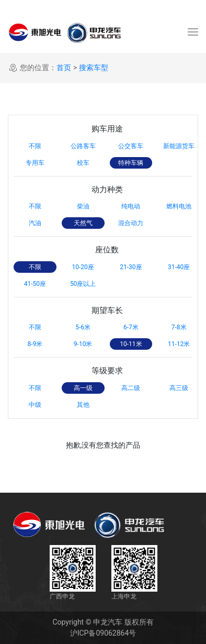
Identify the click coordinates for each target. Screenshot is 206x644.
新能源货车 (179, 146)
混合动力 (131, 223)
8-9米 (35, 344)
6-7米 (131, 327)
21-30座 (131, 267)
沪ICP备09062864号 (103, 633)
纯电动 (131, 206)
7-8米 (179, 327)
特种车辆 (131, 163)
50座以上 (83, 284)
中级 (35, 405)
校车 (83, 163)
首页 (64, 68)
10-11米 (131, 344)
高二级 (131, 388)
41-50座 (35, 284)
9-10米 (83, 344)
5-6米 (83, 327)
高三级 (179, 388)
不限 (35, 146)
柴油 (83, 206)
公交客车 (131, 146)
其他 (83, 405)
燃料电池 (179, 206)
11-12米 (179, 344)
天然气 (83, 223)
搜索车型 (94, 68)
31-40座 (179, 267)
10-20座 (83, 267)
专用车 (35, 163)
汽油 (35, 223)
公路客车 (83, 146)
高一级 (83, 388)
